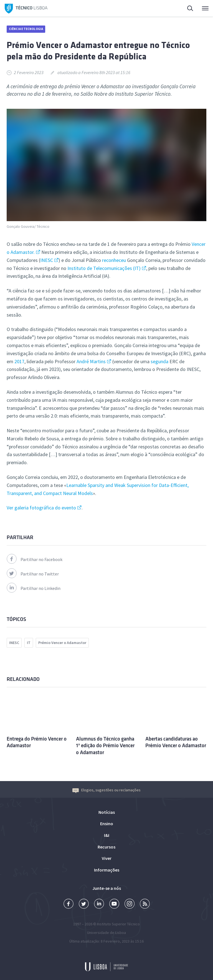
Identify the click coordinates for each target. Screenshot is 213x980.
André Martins (91, 361)
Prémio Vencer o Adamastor (62, 643)
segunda (159, 361)
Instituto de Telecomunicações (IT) (104, 268)
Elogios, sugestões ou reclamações (106, 790)
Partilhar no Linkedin (34, 588)
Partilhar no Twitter (33, 574)
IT (29, 643)
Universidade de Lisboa (106, 933)
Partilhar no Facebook (35, 559)
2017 (19, 361)
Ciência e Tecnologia (26, 29)
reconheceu (114, 260)
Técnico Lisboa (26, 9)
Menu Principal (205, 10)
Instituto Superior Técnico (118, 924)
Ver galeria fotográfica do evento (41, 508)
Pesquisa (191, 9)
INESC (47, 260)
